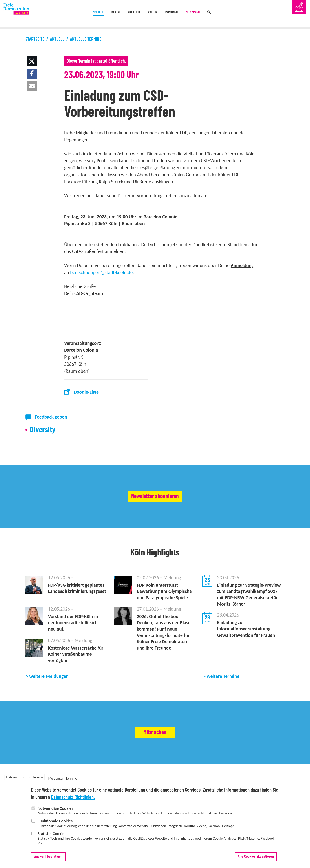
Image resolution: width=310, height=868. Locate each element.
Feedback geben (51, 417)
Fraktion (124, 14)
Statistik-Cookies (52, 836)
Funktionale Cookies (55, 824)
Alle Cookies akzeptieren (256, 859)
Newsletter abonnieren (155, 497)
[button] (32, 61)
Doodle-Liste (86, 392)
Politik (151, 14)
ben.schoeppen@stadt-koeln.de (101, 272)
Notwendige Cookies (55, 811)
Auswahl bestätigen (48, 859)
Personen (179, 14)
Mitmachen (210, 14)
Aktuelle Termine (86, 39)
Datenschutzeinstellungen (25, 780)
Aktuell (71, 14)
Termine (71, 778)
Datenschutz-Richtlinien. (73, 800)
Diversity (43, 430)
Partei (97, 14)
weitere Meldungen (49, 676)
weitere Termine (223, 676)
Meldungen (56, 778)
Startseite (35, 39)
